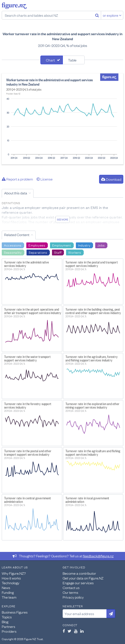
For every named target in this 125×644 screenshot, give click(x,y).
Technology (11, 583)
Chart (50, 60)
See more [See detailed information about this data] (62, 219)
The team (9, 597)
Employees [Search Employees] (37, 245)
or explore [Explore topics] (112, 15)
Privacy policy (73, 597)
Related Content (17, 235)
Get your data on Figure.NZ (83, 578)
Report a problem (17, 179)
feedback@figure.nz (98, 556)
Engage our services (78, 583)
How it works (11, 578)
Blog (5, 622)
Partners (8, 626)
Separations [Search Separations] (38, 252)
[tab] (52, 60)
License (45, 179)
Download (111, 179)
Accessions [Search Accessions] (13, 245)
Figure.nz (14, 6)
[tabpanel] (62, 119)
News (6, 588)
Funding (8, 592)
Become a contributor (79, 573)
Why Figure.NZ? (14, 573)
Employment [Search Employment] (62, 245)
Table (72, 60)
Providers (9, 631)
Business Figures (15, 612)
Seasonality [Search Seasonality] (13, 252)
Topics (7, 617)
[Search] (97, 15)
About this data (16, 193)
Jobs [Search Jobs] (101, 245)
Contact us (71, 588)
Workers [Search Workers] (75, 252)
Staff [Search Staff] (58, 252)
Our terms (70, 592)
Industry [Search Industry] (84, 245)
